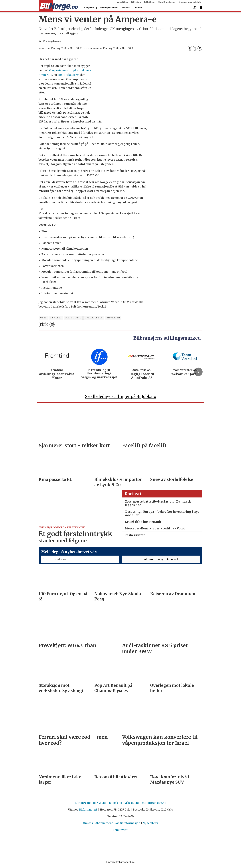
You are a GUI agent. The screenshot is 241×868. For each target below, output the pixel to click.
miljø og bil (73, 318)
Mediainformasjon (128, 825)
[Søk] (195, 8)
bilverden (113, 318)
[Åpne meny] (201, 8)
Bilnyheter (89, 8)
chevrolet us (94, 318)
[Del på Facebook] (190, 48)
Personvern (121, 831)
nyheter (56, 318)
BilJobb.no (149, 2)
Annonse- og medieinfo (190, 2)
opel (43, 318)
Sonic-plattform (69, 75)
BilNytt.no (136, 2)
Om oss (88, 825)
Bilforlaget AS (88, 811)
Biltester (126, 8)
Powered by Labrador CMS (120, 863)
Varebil (138, 8)
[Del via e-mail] (200, 48)
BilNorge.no (83, 804)
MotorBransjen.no (167, 2)
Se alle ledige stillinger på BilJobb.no (121, 398)
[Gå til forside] (58, 6)
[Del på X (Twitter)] (195, 48)
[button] (198, 372)
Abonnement (104, 825)
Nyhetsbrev (150, 825)
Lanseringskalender (108, 8)
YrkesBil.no (122, 2)
